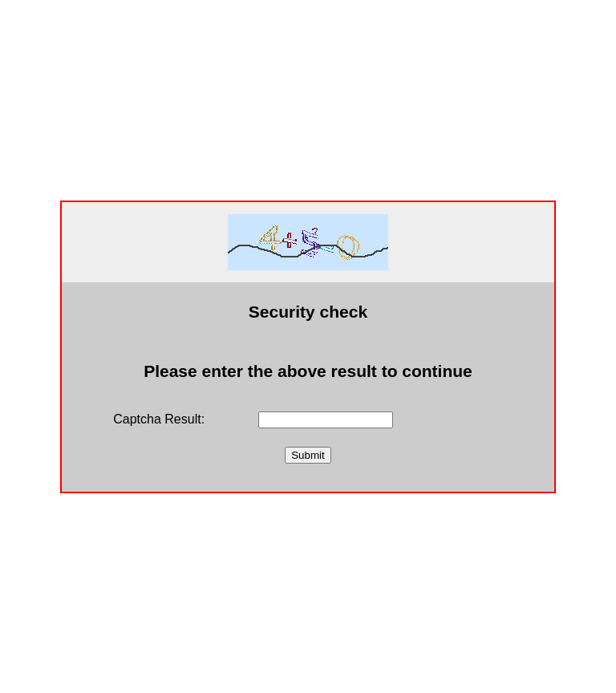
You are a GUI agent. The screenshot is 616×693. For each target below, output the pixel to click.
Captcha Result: (159, 419)
